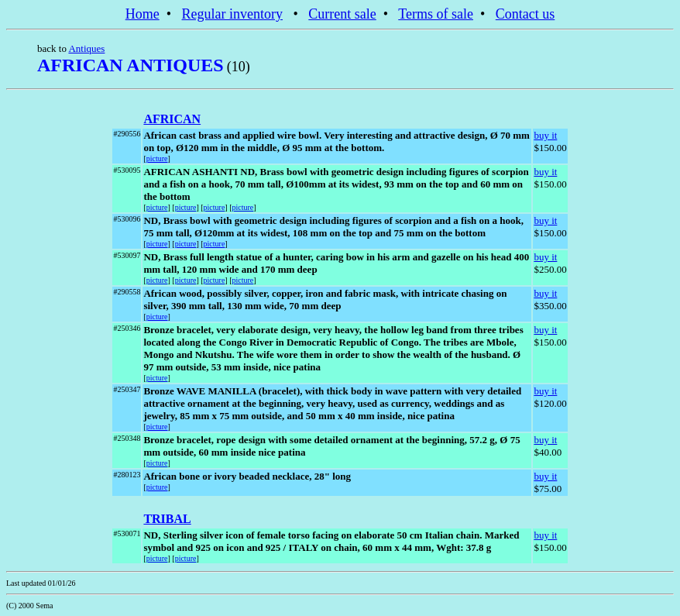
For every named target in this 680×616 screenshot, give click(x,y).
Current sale (342, 14)
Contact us (525, 14)
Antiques (86, 48)
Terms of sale (436, 14)
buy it (545, 135)
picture (157, 158)
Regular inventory (232, 14)
